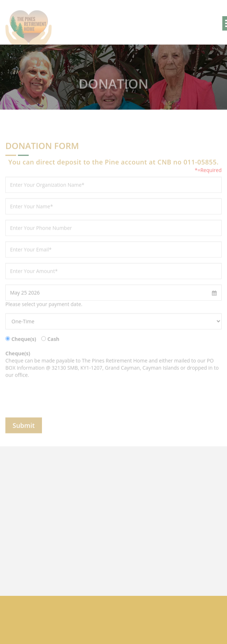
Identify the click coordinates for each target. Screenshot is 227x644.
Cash (53, 343)
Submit (24, 429)
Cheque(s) (24, 343)
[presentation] (60, 402)
